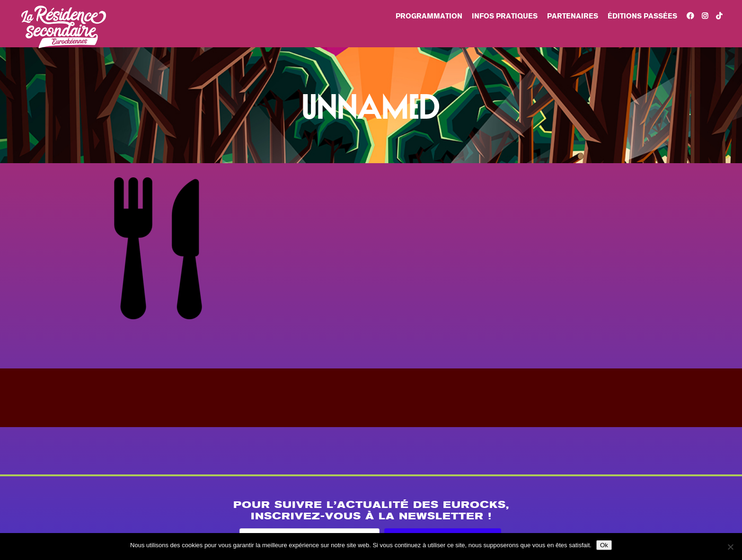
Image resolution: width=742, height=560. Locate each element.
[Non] (730, 547)
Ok (604, 545)
